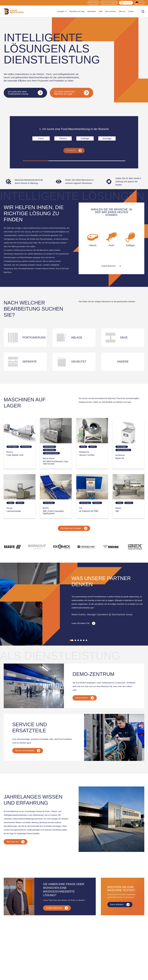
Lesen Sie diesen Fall (83, 623)
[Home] (14, 11)
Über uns (122, 11)
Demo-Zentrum (111, 11)
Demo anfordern (120, 905)
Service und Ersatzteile (109, 3)
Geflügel (85, 138)
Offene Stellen (93, 3)
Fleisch (63, 138)
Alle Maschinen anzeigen (74, 528)
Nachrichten (92, 11)
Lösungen (62, 11)
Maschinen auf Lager (77, 11)
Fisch (41, 138)
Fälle (100, 11)
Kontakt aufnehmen (57, 908)
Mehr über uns (16, 842)
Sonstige (107, 138)
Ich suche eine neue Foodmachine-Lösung (25, 93)
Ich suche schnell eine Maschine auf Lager (72, 93)
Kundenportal (126, 3)
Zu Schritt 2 (74, 151)
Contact (131, 11)
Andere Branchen (112, 266)
